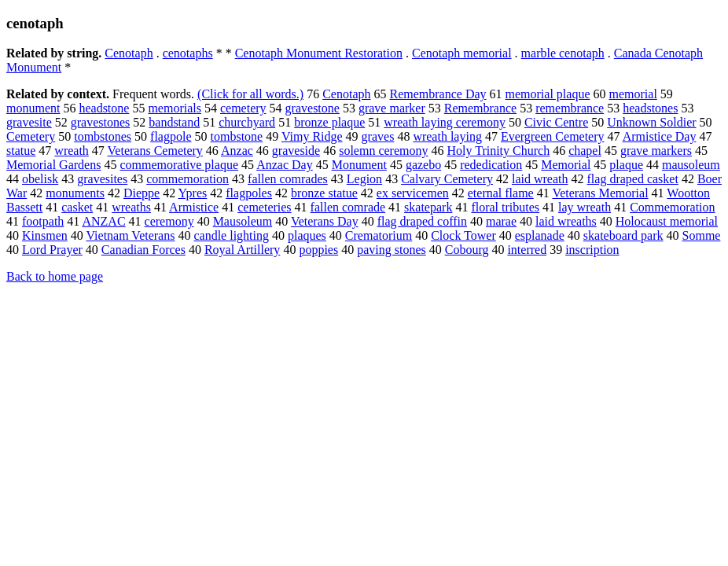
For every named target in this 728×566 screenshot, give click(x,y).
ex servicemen (413, 193)
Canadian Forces (143, 250)
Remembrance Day (438, 94)
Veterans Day (325, 221)
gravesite (29, 122)
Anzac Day (285, 165)
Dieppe (142, 193)
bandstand (174, 122)
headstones (650, 108)
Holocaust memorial (667, 221)
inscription (592, 250)
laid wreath (540, 179)
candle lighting (231, 235)
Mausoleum (243, 221)
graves (378, 136)
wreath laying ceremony (445, 122)
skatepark (428, 207)
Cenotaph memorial (462, 53)
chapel (585, 151)
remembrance (570, 108)
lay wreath (585, 207)
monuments (75, 193)
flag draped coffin (422, 221)
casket (77, 207)
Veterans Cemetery (155, 151)
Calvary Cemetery (447, 179)
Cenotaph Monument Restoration (319, 53)
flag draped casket (633, 179)
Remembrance (480, 108)
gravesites (102, 179)
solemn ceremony (383, 151)
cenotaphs (188, 53)
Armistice (194, 207)
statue (21, 151)
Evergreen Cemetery (553, 136)
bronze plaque (329, 122)
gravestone (313, 108)
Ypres (193, 193)
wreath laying (447, 136)
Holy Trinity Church (498, 151)
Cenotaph (129, 53)
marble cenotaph (563, 53)
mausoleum (691, 165)
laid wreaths (566, 221)
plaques (307, 235)
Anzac (237, 151)
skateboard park (623, 235)
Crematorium (379, 235)
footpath (43, 221)
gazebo (423, 165)
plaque (626, 165)
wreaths (131, 207)
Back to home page (55, 276)
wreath (72, 151)
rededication (491, 165)
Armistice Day (660, 136)
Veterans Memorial (600, 193)
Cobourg (467, 250)
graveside (296, 151)
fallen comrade (348, 207)
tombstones (103, 136)
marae (501, 221)
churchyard (247, 122)
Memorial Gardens (53, 165)
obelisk (40, 179)
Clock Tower (463, 235)
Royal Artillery (242, 250)
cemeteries (264, 207)
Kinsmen (45, 235)
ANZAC (103, 221)
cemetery (243, 108)
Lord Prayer (52, 250)
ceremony (169, 221)
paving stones (392, 250)
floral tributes (505, 207)
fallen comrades (288, 179)
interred (527, 250)
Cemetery (31, 136)
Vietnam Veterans (131, 235)
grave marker (392, 108)
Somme (702, 235)
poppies (318, 250)
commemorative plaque (179, 165)
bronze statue (324, 193)
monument (33, 108)
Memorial (566, 165)
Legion (364, 179)
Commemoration (672, 207)
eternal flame (501, 193)
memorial (633, 94)
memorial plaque (548, 94)
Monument (359, 165)
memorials (175, 108)
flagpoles (249, 193)
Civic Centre (556, 122)
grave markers (656, 151)
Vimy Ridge (312, 136)
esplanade (540, 235)
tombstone (237, 136)
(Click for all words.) (250, 94)
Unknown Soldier (651, 122)
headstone (104, 108)
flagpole (171, 136)
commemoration (188, 179)
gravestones (101, 122)
